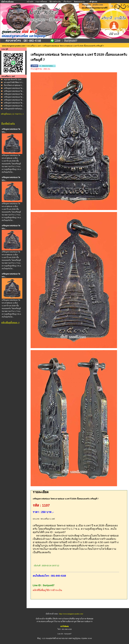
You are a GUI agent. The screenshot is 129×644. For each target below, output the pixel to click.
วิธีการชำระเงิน (55, 2)
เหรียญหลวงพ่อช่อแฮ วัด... (14, 88)
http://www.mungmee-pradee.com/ (71, 614)
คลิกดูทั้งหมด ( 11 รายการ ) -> (12, 114)
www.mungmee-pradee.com (13, 46)
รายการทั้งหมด (41, 2)
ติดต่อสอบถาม (80, 2)
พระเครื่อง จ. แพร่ (34, 46)
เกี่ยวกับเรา (67, 2)
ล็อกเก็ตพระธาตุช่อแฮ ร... (14, 85)
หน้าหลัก (30, 2)
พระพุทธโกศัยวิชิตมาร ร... (14, 82)
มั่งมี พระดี (40, 619)
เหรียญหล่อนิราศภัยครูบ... (14, 109)
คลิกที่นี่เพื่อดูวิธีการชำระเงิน (47, 590)
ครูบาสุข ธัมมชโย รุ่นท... (13, 79)
